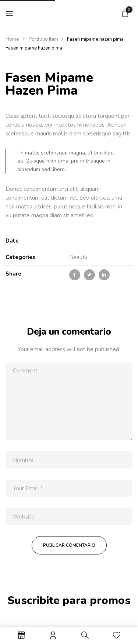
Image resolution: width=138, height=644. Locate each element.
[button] (125, 13)
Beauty (78, 257)
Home (12, 39)
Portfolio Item (43, 39)
